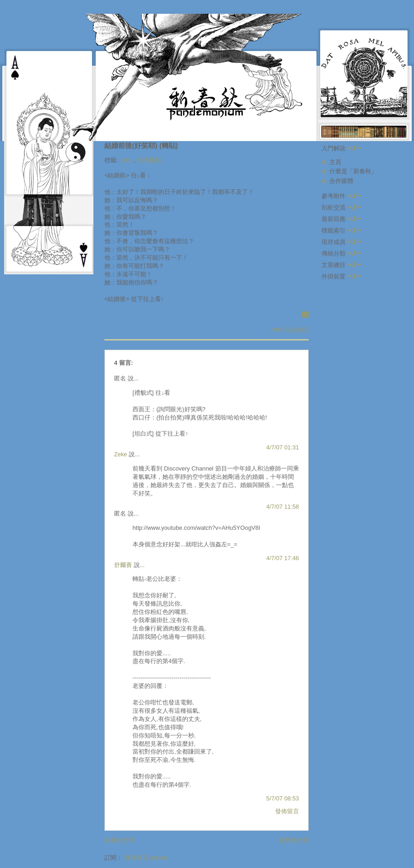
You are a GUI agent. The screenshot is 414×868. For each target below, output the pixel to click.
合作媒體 (341, 181)
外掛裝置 (341, 276)
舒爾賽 (123, 565)
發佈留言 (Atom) (146, 858)
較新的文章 (119, 840)
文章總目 (341, 265)
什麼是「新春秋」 (353, 171)
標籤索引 (341, 230)
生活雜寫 (149, 160)
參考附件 (341, 196)
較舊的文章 (294, 840)
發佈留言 (287, 811)
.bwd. (127, 160)
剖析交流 (341, 207)
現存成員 (341, 242)
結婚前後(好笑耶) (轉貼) (141, 145)
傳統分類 (341, 253)
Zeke (121, 454)
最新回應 (341, 219)
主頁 (335, 162)
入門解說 (341, 148)
